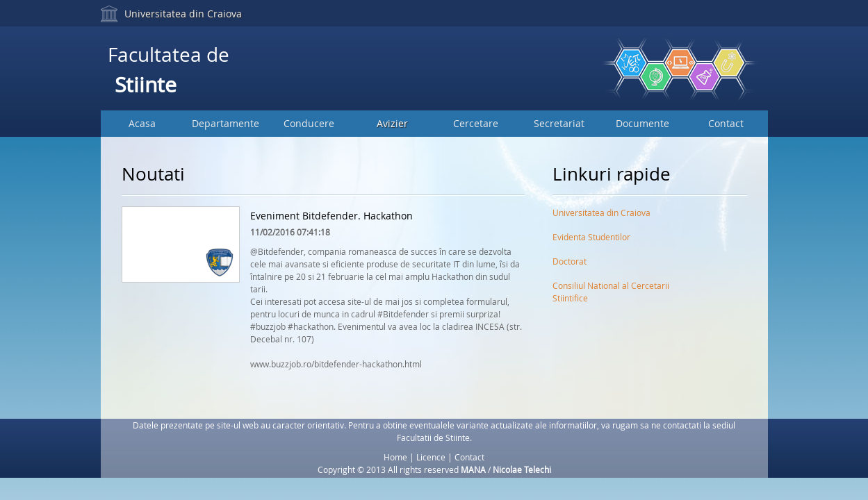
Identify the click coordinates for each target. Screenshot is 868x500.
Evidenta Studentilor (591, 237)
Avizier (392, 123)
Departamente (226, 123)
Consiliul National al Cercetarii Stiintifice (611, 288)
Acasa (142, 123)
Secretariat (559, 123)
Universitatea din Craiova (183, 14)
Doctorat (570, 261)
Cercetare (476, 123)
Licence (431, 457)
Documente (642, 123)
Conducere (309, 123)
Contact (726, 123)
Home (395, 457)
